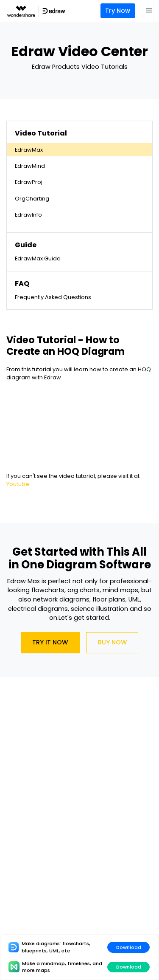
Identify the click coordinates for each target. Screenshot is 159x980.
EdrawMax (29, 150)
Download (129, 947)
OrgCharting (32, 199)
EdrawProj (29, 182)
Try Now (118, 11)
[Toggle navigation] (149, 11)
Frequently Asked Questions (53, 297)
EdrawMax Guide (38, 258)
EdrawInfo (28, 215)
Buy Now (112, 642)
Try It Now (50, 642)
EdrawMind (30, 166)
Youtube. (18, 484)
